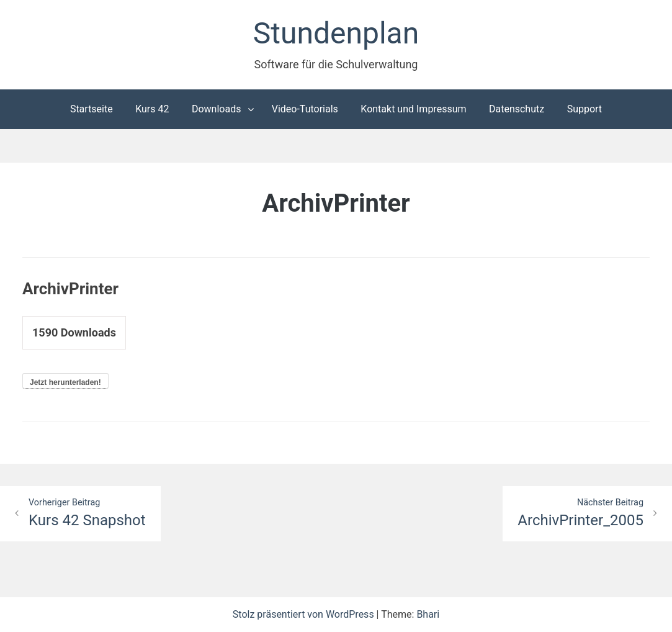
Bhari (428, 614)
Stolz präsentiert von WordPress (305, 614)
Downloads (216, 109)
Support (585, 109)
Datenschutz (517, 109)
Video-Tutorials (305, 109)
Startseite (92, 109)
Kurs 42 (152, 109)
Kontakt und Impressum (413, 109)
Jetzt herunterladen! (65, 382)
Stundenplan (336, 33)
